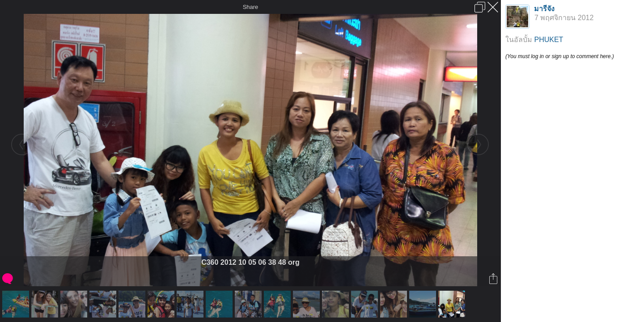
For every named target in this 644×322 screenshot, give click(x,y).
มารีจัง (544, 9)
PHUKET (549, 40)
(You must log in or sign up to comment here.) (560, 56)
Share (251, 7)
